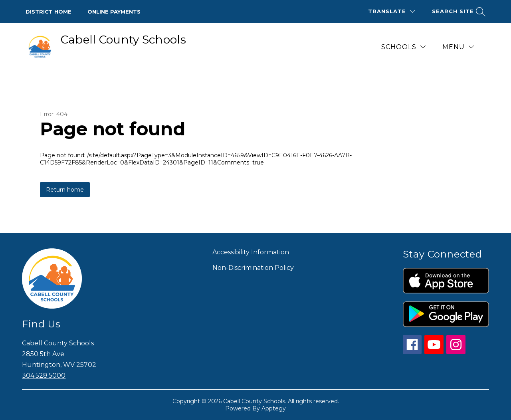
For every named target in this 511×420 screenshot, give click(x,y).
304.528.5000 (44, 375)
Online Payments (114, 12)
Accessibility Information (251, 252)
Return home (65, 190)
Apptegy (274, 408)
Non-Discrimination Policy (253, 268)
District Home (49, 12)
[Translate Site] (392, 11)
